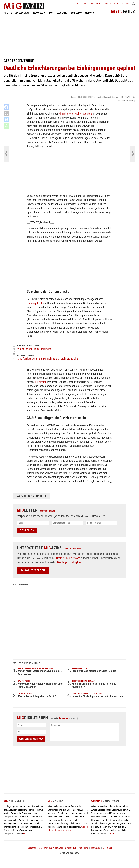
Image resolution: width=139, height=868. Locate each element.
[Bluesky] (6, 120)
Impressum (95, 848)
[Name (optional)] (101, 523)
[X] (6, 113)
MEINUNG (90, 13)
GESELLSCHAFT (23, 13)
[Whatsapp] (6, 126)
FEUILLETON (76, 13)
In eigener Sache (34, 848)
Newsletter (83, 4)
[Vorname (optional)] (67, 523)
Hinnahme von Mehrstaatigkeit (75, 114)
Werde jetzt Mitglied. (70, 562)
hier (25, 834)
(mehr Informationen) (49, 511)
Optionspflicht (34, 303)
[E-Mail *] (33, 523)
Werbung (126, 4)
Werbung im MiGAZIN (53, 848)
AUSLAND (62, 13)
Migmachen (97, 4)
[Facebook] (6, 107)
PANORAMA (39, 13)
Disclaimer (107, 848)
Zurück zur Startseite (32, 496)
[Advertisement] (69, 36)
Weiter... (112, 834)
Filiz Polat (41, 382)
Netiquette (63, 718)
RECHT (51, 13)
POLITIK (8, 13)
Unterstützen (112, 4)
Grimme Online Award (67, 558)
